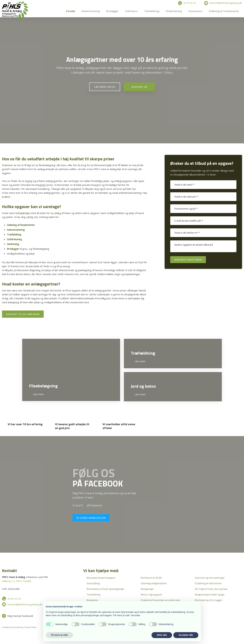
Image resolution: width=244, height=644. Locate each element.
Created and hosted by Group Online (19, 627)
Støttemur (131, 11)
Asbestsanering (91, 11)
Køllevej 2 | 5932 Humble (17, 581)
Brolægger (112, 11)
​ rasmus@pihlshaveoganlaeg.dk (223, 3)
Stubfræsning (174, 11)
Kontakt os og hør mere (23, 314)
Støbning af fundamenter (224, 11)
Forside (71, 11)
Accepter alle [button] (186, 635)
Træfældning (152, 11)
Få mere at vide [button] (59, 635)
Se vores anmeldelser (91, 518)
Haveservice (195, 11)
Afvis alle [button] (162, 635)
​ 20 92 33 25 (187, 3)
